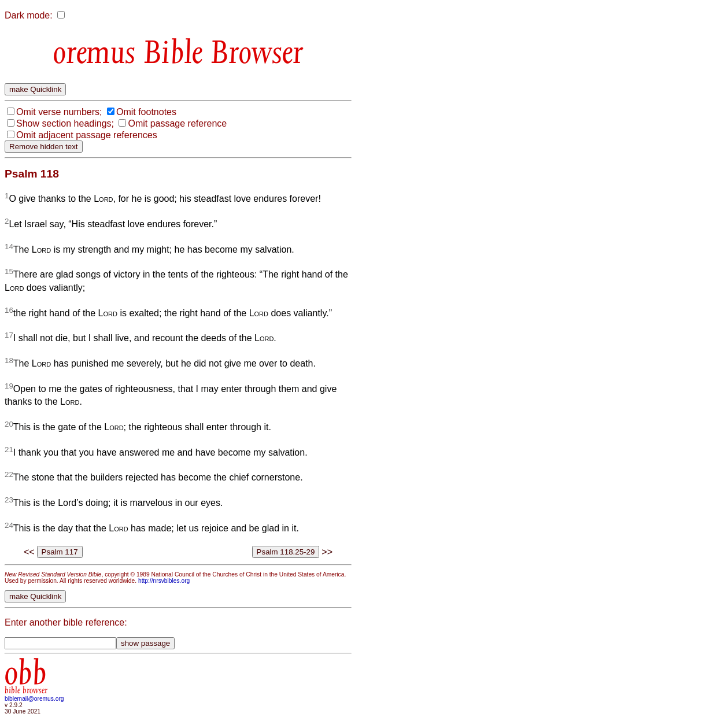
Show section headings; (65, 123)
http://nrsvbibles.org (164, 581)
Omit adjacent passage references (87, 135)
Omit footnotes (146, 112)
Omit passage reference (177, 123)
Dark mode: (29, 15)
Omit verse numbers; (59, 112)
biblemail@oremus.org (34, 699)
